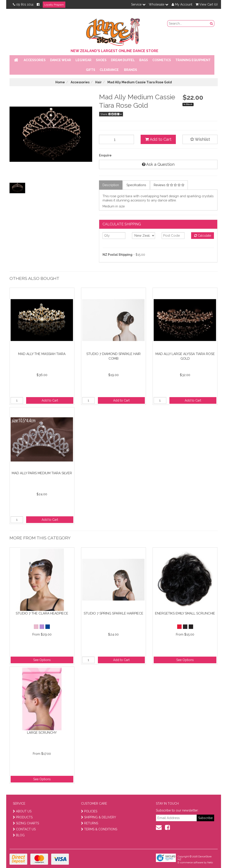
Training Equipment (193, 60)
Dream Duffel (123, 60)
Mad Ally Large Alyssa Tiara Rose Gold (185, 356)
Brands (131, 70)
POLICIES (89, 811)
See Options (42, 660)
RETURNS (90, 823)
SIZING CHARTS (26, 823)
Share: (111, 114)
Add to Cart (158, 139)
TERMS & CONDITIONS (99, 829)
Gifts (91, 70)
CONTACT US (24, 829)
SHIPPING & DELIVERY (99, 817)
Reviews (169, 185)
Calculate (203, 236)
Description (111, 185)
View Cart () (207, 4)
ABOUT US (22, 811)
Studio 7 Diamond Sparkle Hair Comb (113, 356)
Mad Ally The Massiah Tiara (42, 354)
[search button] (211, 23)
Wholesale (159, 4)
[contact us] (159, 827)
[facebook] (167, 827)
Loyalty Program (54, 5)
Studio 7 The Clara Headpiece (42, 613)
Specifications (136, 185)
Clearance (109, 70)
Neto (210, 863)
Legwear (83, 60)
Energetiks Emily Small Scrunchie (185, 613)
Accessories (35, 60)
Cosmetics (162, 60)
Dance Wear (61, 60)
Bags (144, 60)
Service (138, 4)
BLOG (19, 835)
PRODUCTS (23, 817)
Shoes (101, 60)
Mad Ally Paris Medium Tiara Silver (42, 473)
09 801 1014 (23, 4)
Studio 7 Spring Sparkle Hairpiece (113, 613)
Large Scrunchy (42, 733)
